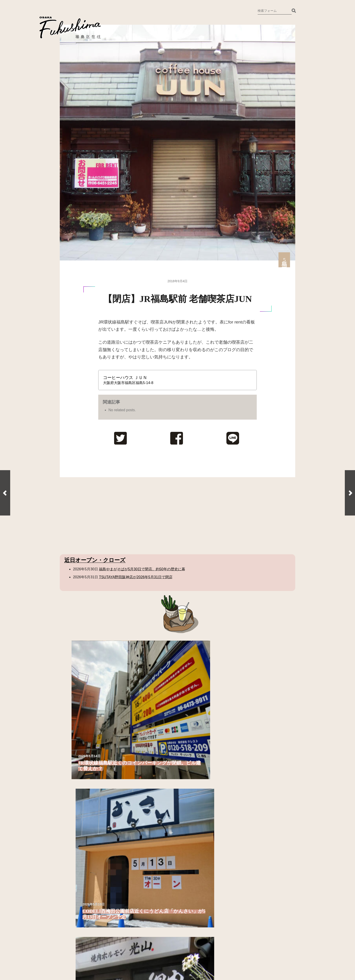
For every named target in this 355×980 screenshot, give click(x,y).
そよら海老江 (261, 803)
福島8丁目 (85, 798)
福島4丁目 (85, 774)
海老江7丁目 (145, 798)
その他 (247, 836)
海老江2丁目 (145, 767)
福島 (72, 747)
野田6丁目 (259, 780)
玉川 (188, 801)
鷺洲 (72, 813)
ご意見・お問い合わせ (158, 904)
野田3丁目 (259, 761)
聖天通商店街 (261, 815)
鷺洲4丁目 (143, 741)
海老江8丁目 (145, 804)
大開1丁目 (201, 767)
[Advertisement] (98, 516)
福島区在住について (156, 896)
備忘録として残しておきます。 (165, 926)
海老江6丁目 (145, 792)
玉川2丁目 (201, 815)
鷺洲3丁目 (85, 833)
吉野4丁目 (201, 747)
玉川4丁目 (201, 827)
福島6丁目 (85, 786)
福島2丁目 (85, 761)
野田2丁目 (259, 755)
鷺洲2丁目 (85, 827)
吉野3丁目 (201, 741)
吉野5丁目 (201, 753)
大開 (188, 759)
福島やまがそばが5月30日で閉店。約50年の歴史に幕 (142, 569)
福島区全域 (77, 741)
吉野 (130, 819)
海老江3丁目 (145, 774)
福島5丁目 (85, 780)
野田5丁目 (259, 774)
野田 (245, 741)
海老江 (132, 753)
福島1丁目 (85, 755)
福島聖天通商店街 (265, 809)
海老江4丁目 (145, 780)
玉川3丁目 (201, 821)
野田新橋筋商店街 (265, 821)
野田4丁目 (259, 767)
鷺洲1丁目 (85, 821)
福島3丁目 (85, 767)
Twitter (145, 911)
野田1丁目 (259, 749)
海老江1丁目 (145, 761)
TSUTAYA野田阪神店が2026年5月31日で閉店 (136, 577)
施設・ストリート (256, 794)
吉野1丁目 (143, 827)
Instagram (147, 919)
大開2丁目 (201, 774)
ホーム (145, 933)
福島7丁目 (85, 792)
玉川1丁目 (201, 809)
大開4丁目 (201, 786)
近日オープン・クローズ (95, 560)
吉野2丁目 (143, 833)
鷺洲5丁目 (143, 747)
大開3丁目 (201, 780)
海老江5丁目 (145, 786)
